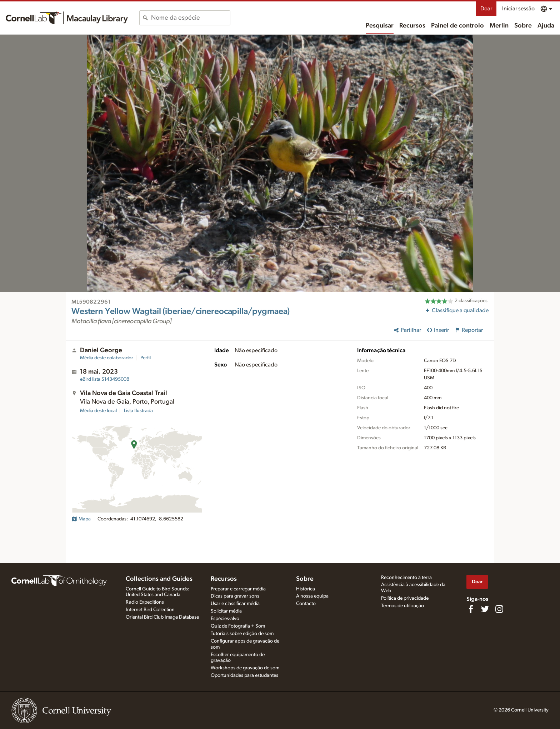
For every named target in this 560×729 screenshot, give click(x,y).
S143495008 (105, 379)
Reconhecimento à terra (406, 578)
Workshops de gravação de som (245, 668)
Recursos (412, 26)
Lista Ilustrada (138, 411)
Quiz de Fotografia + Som (238, 626)
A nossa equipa (312, 596)
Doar (486, 9)
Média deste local (98, 411)
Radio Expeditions (145, 602)
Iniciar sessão (518, 9)
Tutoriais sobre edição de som (242, 634)
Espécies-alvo (225, 619)
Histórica (306, 589)
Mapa (81, 519)
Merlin (499, 26)
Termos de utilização (402, 606)
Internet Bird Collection (150, 610)
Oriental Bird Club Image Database (162, 617)
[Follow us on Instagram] (499, 609)
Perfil (146, 358)
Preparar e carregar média (238, 589)
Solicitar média (226, 611)
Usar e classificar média (235, 604)
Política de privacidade (405, 598)
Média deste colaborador (107, 358)
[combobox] (191, 18)
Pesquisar (380, 26)
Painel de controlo (457, 26)
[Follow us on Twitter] (485, 609)
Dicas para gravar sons (235, 596)
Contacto (306, 604)
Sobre (523, 26)
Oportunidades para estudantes (244, 675)
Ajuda (546, 26)
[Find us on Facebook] (471, 609)
